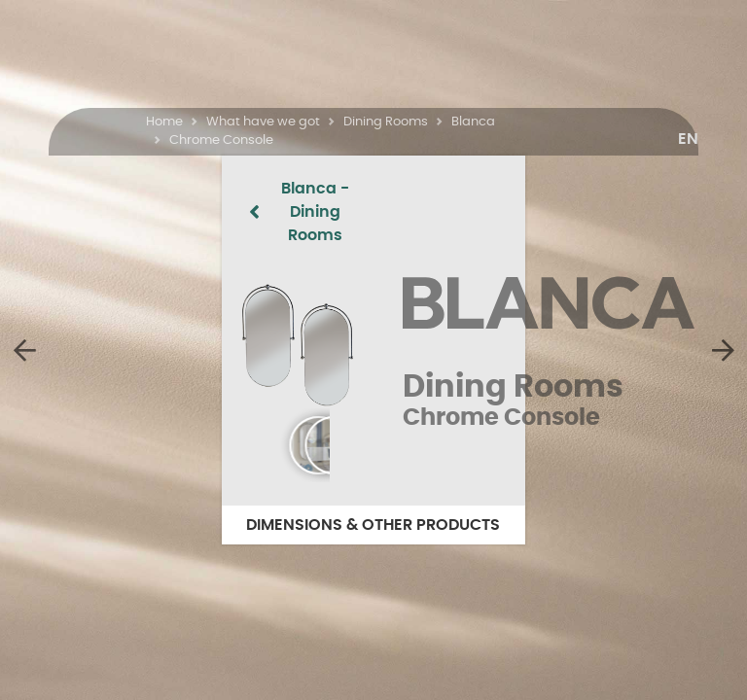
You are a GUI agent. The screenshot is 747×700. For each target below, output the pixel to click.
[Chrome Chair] (24, 350)
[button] (688, 139)
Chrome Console (221, 140)
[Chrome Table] (723, 350)
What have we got (263, 122)
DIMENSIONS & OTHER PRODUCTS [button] (374, 525)
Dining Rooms (386, 122)
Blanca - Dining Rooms (177, 189)
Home (164, 122)
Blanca (473, 122)
